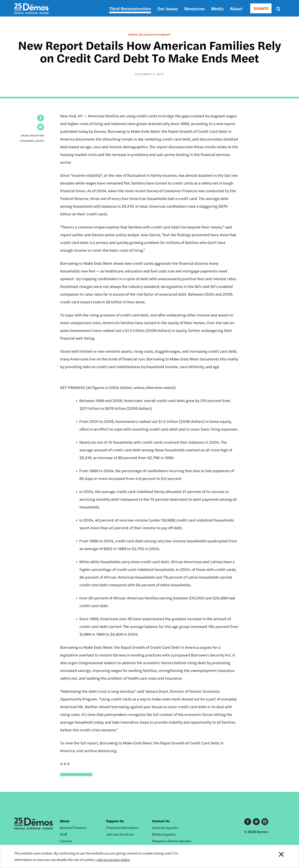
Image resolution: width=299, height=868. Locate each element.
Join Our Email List (120, 834)
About (236, 8)
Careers (66, 841)
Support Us (115, 821)
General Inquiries (165, 828)
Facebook (248, 822)
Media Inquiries (164, 834)
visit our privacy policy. (113, 860)
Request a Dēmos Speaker (172, 841)
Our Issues (168, 8)
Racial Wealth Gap (32, 135)
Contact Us (161, 821)
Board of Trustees (73, 828)
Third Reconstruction (130, 8)
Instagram (265, 822)
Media (217, 8)
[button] (41, 118)
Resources (195, 8)
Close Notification (276, 856)
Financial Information (122, 828)
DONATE (261, 8)
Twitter (256, 822)
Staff (63, 834)
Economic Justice (32, 141)
